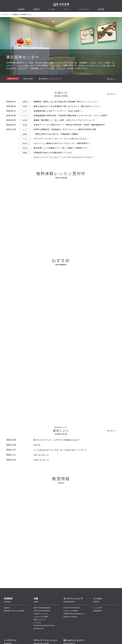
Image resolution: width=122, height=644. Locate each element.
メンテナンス (84, 9)
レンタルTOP (97, 608)
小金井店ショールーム (41, 614)
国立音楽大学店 (39, 629)
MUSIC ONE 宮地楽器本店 (42, 608)
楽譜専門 (74, 614)
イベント (67, 9)
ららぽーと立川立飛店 (41, 617)
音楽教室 (15, 14)
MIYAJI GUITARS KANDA (42, 611)
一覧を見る (110, 79)
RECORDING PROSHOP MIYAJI (44, 626)
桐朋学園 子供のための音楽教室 (14, 611)
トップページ (6, 14)
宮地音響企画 (97, 611)
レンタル (52, 9)
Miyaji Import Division (70, 617)
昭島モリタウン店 (39, 620)
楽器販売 (36, 9)
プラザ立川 (37, 623)
